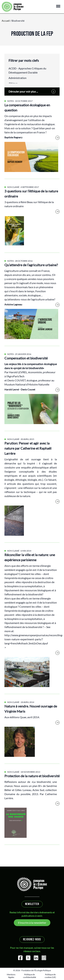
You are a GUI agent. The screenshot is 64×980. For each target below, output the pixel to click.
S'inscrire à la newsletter (32, 923)
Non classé (13, 187)
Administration (17, 78)
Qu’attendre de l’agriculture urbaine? (31, 265)
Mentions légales (11, 976)
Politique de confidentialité (30, 976)
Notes (10, 101)
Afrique (13, 83)
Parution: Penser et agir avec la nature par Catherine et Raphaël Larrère (28, 448)
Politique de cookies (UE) (50, 976)
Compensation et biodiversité (26, 358)
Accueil (6, 21)
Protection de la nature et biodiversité (32, 776)
